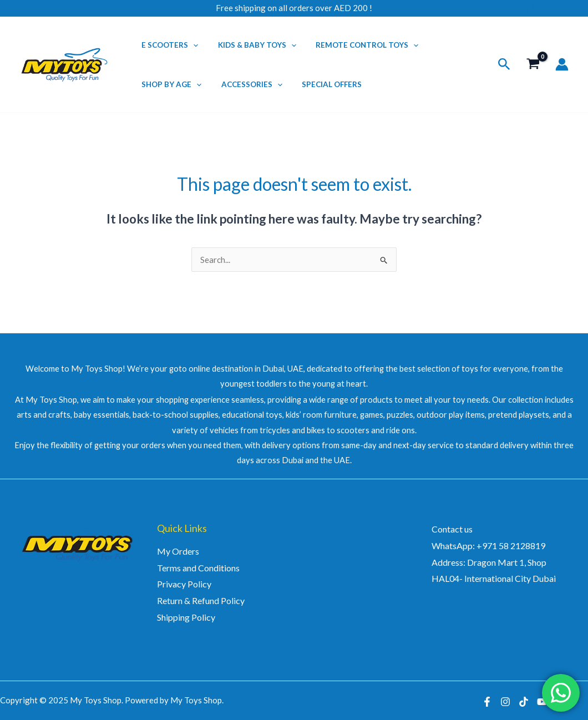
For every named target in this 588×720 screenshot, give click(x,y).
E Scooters (168, 45)
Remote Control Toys (355, 45)
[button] (504, 64)
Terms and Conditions (198, 568)
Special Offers (320, 84)
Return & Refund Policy (201, 600)
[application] (191, 45)
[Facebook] (514, 9)
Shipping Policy (186, 617)
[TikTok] (547, 9)
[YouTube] (564, 9)
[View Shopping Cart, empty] (533, 65)
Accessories (245, 84)
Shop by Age (169, 84)
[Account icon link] (562, 64)
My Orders (178, 551)
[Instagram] (530, 9)
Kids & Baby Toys (250, 45)
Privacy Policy (184, 584)
